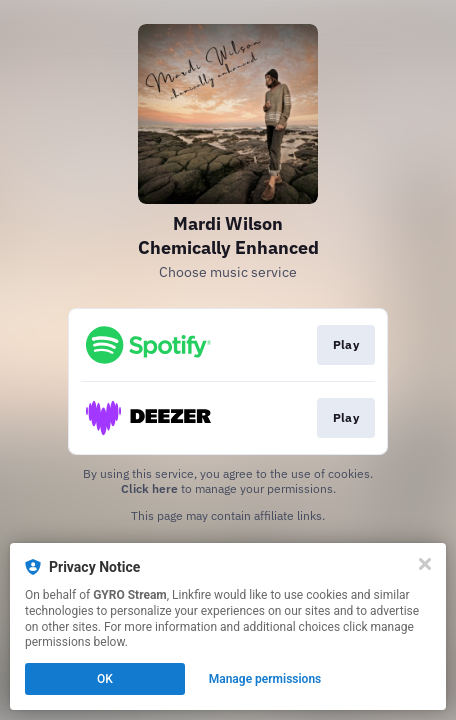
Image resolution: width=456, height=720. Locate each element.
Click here (149, 488)
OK (105, 679)
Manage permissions (265, 679)
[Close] (425, 564)
